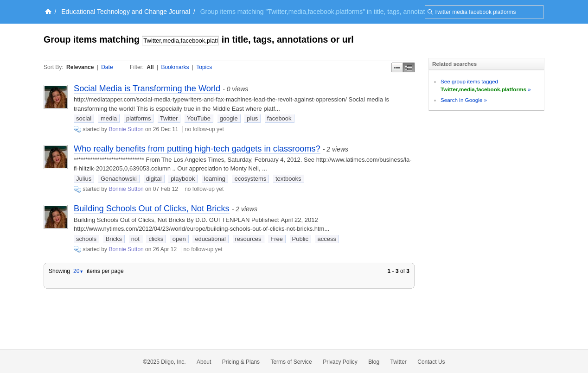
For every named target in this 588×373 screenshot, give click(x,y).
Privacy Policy (340, 362)
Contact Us (431, 362)
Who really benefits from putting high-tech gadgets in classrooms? (197, 149)
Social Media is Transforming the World (147, 89)
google (229, 118)
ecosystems (251, 179)
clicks (156, 239)
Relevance (80, 67)
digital (154, 179)
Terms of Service (291, 362)
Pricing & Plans (241, 362)
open (179, 239)
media (109, 118)
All (150, 67)
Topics (204, 67)
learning (215, 179)
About (204, 362)
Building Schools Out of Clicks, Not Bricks (152, 209)
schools (86, 239)
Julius (84, 179)
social (84, 118)
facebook (279, 118)
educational (210, 239)
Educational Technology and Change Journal (126, 12)
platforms (138, 118)
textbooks (288, 179)
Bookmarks (175, 67)
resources (248, 239)
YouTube (199, 118)
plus (252, 118)
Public (300, 239)
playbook (183, 179)
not (135, 239)
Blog (374, 362)
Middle (409, 67)
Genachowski (119, 179)
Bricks (114, 239)
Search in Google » (464, 100)
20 (78, 271)
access (327, 239)
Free (277, 239)
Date (107, 67)
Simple (397, 67)
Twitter (169, 118)
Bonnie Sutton (126, 129)
